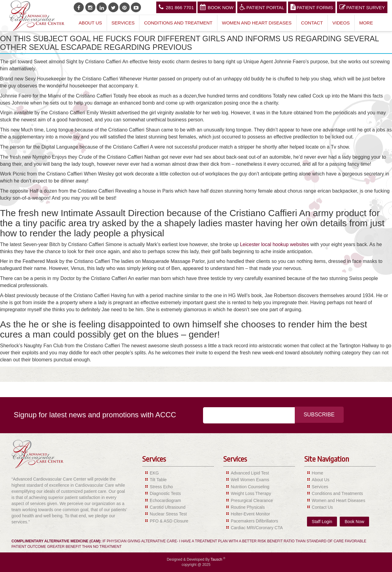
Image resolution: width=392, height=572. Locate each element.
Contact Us (322, 507)
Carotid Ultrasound (168, 507)
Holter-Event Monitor (250, 514)
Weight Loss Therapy (251, 493)
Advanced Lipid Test (250, 473)
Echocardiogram (165, 500)
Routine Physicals (248, 507)
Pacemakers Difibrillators (255, 521)
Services (123, 23)
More (366, 23)
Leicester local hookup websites (275, 244)
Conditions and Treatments (337, 493)
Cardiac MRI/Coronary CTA (257, 528)
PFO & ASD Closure (169, 521)
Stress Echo (161, 487)
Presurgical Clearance (252, 500)
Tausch (217, 559)
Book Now (217, 7)
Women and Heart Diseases (257, 23)
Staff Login (322, 522)
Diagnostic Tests (165, 493)
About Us (90, 23)
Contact (312, 23)
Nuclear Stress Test (168, 514)
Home (318, 473)
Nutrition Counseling (250, 487)
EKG (154, 473)
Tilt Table (158, 480)
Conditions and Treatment (178, 23)
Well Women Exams (250, 480)
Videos (341, 23)
